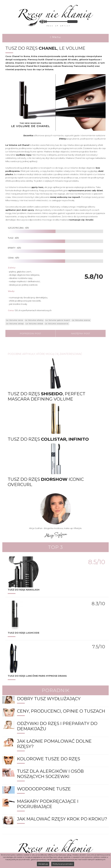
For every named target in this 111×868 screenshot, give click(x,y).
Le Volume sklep (15, 324)
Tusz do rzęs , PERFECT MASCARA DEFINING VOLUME (47, 396)
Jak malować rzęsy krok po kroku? (62, 819)
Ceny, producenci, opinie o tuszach (61, 711)
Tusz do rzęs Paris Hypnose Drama (37, 676)
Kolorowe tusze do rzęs (49, 759)
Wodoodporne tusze (44, 789)
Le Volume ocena (81, 320)
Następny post (81, 333)
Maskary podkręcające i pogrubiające (48, 804)
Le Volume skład (34, 324)
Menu (55, 37)
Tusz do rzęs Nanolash (24, 590)
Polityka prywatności (63, 864)
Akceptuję (43, 864)
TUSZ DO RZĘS (23, 633)
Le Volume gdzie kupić (58, 320)
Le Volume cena (15, 320)
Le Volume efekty (34, 320)
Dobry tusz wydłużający (49, 699)
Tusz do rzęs (48, 439)
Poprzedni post (30, 333)
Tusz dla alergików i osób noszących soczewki (50, 774)
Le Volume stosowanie (57, 324)
